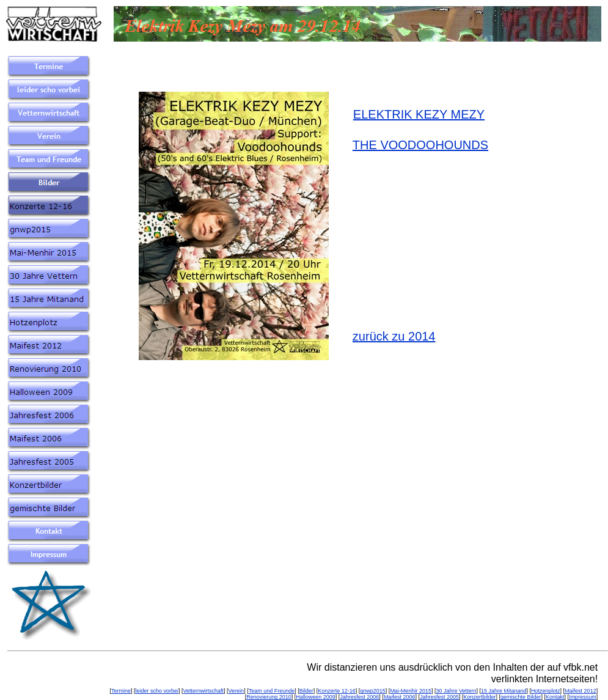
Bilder (306, 691)
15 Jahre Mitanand (504, 691)
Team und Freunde (272, 691)
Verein (236, 691)
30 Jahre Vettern (456, 691)
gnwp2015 (373, 691)
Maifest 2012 (581, 691)
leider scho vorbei (157, 691)
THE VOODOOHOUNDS (420, 145)
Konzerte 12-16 (337, 691)
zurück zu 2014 (394, 336)
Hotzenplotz (546, 691)
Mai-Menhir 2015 (411, 691)
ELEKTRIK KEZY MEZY (419, 114)
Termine (121, 691)
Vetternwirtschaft (204, 691)
